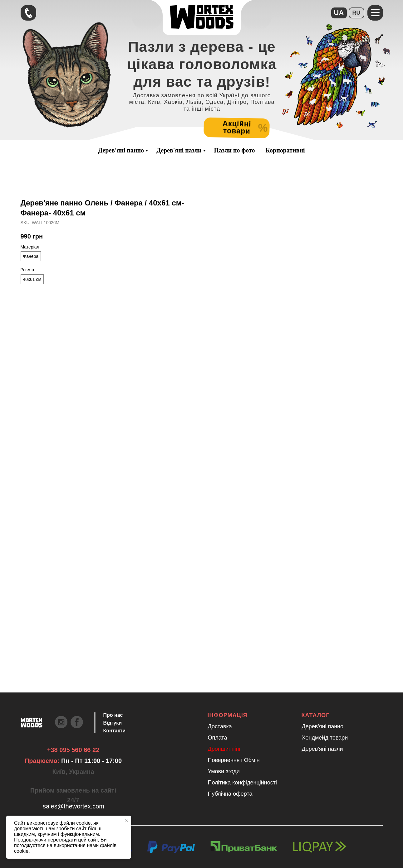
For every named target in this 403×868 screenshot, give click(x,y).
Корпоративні (285, 150)
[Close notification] (126, 820)
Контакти (115, 731)
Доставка (220, 726)
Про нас (113, 715)
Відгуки (113, 723)
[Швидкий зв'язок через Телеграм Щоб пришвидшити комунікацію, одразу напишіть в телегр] (28, 13)
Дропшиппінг (224, 749)
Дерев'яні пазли (179, 150)
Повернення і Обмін (234, 760)
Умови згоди (224, 771)
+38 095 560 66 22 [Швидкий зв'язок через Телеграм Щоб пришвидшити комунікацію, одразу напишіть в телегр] (73, 750)
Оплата (218, 738)
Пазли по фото (235, 150)
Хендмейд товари (325, 738)
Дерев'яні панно (121, 150)
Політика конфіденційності (242, 783)
